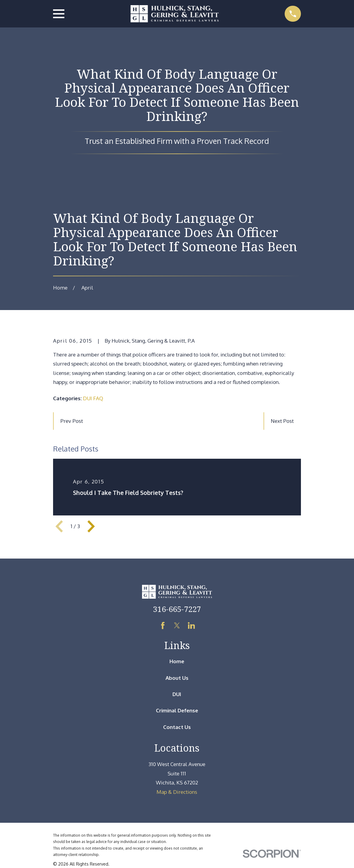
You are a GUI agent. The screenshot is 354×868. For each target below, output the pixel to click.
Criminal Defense (177, 710)
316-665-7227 (177, 609)
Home (177, 661)
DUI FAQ (93, 398)
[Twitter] (177, 626)
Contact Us (177, 727)
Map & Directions (177, 792)
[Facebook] (163, 626)
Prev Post (72, 421)
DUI (177, 694)
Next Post (282, 421)
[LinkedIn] (191, 626)
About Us (177, 678)
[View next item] (91, 526)
